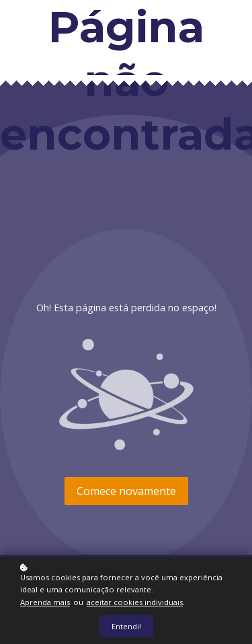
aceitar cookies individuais (135, 602)
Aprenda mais (45, 602)
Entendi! (126, 626)
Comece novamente (126, 491)
